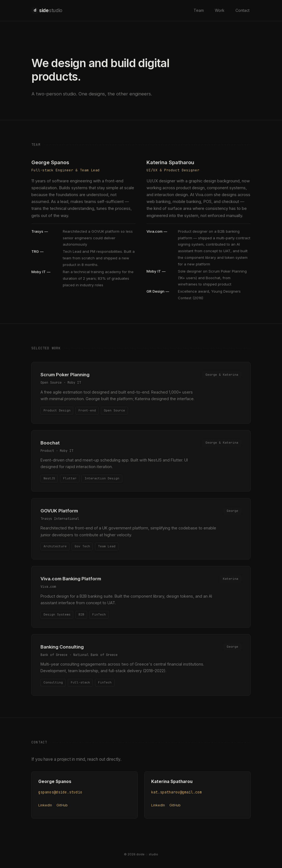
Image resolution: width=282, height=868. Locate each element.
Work (220, 10)
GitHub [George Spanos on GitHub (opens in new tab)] (62, 805)
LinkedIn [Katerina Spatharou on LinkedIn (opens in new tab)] (158, 805)
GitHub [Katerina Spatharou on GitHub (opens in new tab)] (175, 805)
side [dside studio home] (47, 10)
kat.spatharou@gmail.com (177, 792)
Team (199, 10)
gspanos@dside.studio (60, 792)
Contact (242, 10)
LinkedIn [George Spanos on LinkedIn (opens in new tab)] (45, 805)
